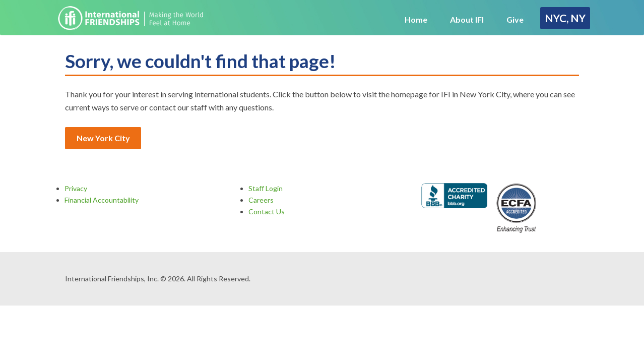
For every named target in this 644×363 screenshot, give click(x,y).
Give (515, 19)
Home (416, 19)
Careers (261, 200)
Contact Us (267, 211)
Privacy (76, 188)
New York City (103, 138)
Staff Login (266, 188)
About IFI (467, 19)
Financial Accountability (102, 200)
